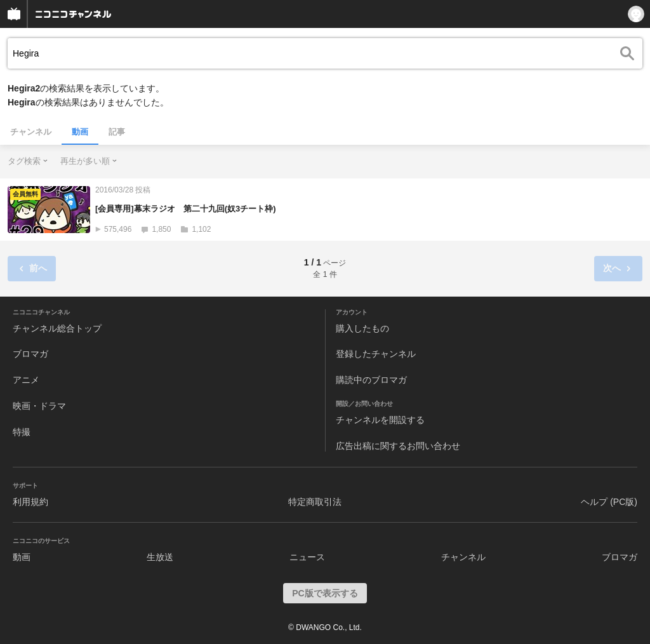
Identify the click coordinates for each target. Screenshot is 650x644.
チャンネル (31, 132)
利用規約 (30, 502)
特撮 (22, 432)
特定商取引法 (315, 502)
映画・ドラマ (39, 406)
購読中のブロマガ (371, 380)
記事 (117, 132)
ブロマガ (30, 354)
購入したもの (362, 328)
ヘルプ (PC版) (609, 502)
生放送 (160, 557)
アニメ (26, 380)
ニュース (307, 557)
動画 (80, 132)
